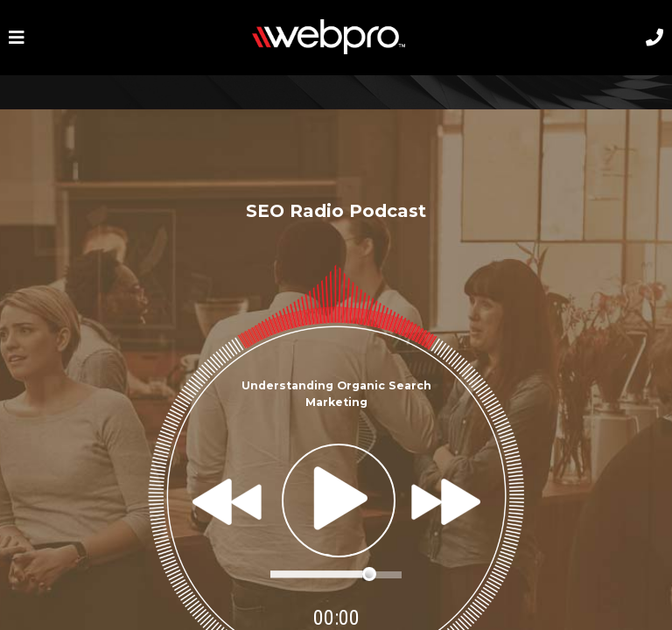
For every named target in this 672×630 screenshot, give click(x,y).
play (339, 500)
